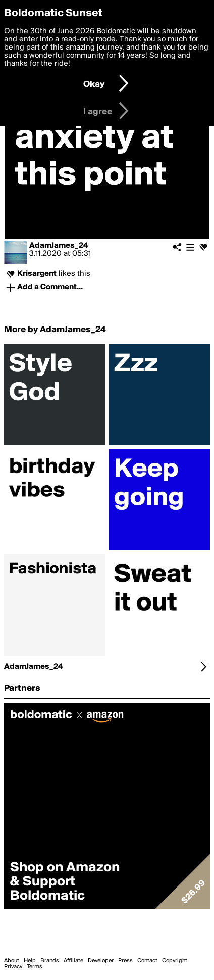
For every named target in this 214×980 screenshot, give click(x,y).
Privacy (13, 967)
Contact (147, 961)
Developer (101, 961)
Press (125, 961)
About (12, 961)
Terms (35, 967)
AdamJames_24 (59, 246)
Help (30, 961)
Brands (50, 961)
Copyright (175, 961)
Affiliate (73, 961)
